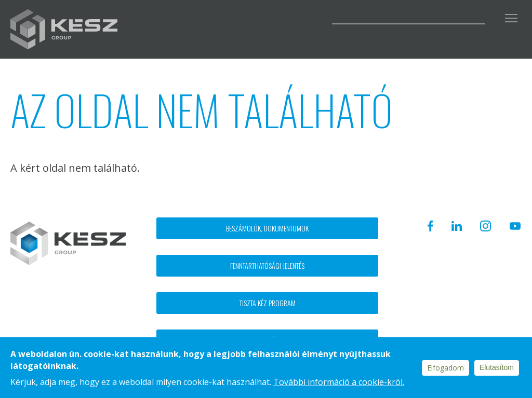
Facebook (226, 16)
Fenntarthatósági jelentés (267, 265)
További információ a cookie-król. (339, 382)
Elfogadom (445, 368)
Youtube (311, 16)
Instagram (281, 16)
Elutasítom (497, 367)
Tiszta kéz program (268, 303)
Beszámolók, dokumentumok (267, 228)
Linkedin (252, 16)
